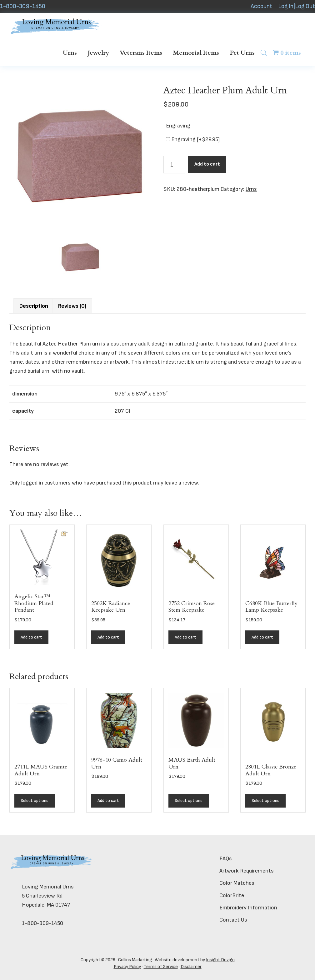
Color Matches (237, 883)
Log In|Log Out (297, 6)
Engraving (178, 126)
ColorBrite (232, 895)
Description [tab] (34, 306)
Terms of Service (161, 967)
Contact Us (233, 920)
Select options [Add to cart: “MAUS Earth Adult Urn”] (189, 801)
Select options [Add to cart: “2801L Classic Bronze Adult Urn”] (265, 801)
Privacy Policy (127, 967)
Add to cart (207, 164)
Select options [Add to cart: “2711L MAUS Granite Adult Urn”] (35, 801)
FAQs (226, 859)
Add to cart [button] (31, 637)
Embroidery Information (248, 908)
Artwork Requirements (247, 871)
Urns (251, 189)
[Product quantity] (174, 165)
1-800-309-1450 (23, 6)
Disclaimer (191, 967)
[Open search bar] (264, 53)
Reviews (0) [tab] (72, 306)
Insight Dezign (220, 960)
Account (261, 6)
